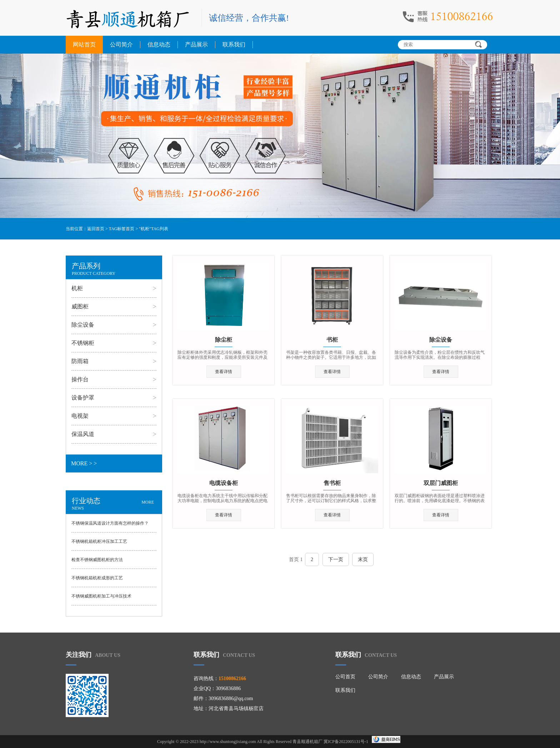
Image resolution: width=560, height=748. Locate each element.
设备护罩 (83, 398)
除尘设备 (83, 325)
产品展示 (196, 44)
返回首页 (96, 229)
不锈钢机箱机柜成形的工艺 (97, 578)
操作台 (80, 379)
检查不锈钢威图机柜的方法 (97, 560)
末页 (363, 559)
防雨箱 (80, 361)
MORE (148, 502)
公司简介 (121, 44)
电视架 (80, 416)
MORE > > (84, 463)
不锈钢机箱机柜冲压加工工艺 (99, 541)
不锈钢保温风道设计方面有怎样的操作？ (110, 523)
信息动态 (159, 44)
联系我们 (234, 44)
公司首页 (345, 677)
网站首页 (84, 44)
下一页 (336, 559)
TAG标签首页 (122, 229)
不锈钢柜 (83, 343)
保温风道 (83, 434)
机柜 (77, 288)
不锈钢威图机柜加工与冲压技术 (101, 596)
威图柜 (80, 306)
